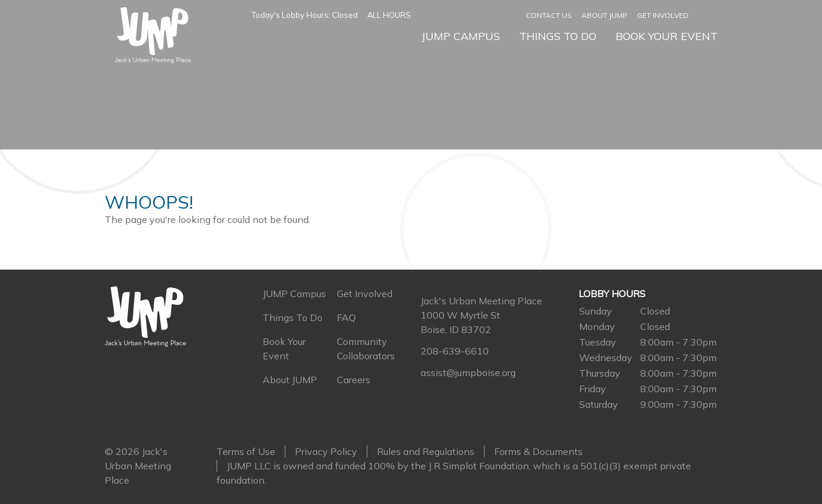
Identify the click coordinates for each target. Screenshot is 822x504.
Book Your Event (666, 36)
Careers (354, 380)
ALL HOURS (389, 15)
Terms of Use (246, 451)
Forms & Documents (538, 451)
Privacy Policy (326, 451)
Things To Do (558, 36)
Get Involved (663, 15)
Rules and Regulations (426, 451)
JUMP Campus (461, 36)
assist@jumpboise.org (468, 372)
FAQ (346, 317)
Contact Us (549, 15)
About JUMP (605, 15)
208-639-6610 (455, 351)
